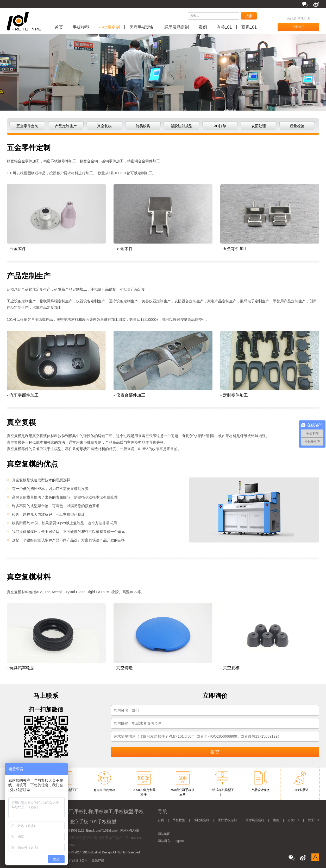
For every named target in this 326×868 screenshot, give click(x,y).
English (178, 841)
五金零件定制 (27, 126)
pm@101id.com (106, 831)
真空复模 (104, 126)
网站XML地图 (130, 831)
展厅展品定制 (177, 27)
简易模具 (143, 126)
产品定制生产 (66, 126)
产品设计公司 (78, 860)
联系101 (249, 27)
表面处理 (259, 126)
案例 (203, 27)
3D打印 (220, 126)
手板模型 (81, 27)
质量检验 (297, 126)
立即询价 (298, 27)
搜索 (249, 16)
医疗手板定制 (142, 27)
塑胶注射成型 (181, 126)
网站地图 (164, 834)
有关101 (224, 27)
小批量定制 (109, 27)
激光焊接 (98, 860)
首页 (59, 27)
